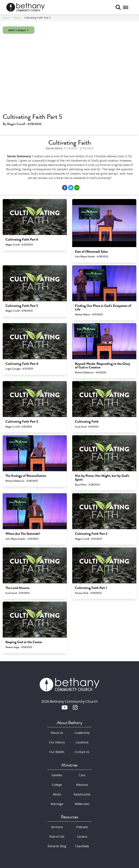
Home (6, 18)
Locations (82, 742)
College (57, 785)
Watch (17, 18)
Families (57, 775)
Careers (82, 837)
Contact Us (82, 752)
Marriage (57, 804)
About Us (57, 733)
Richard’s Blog (57, 846)
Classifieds (82, 846)
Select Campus (19, 30)
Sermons (57, 827)
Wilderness (82, 804)
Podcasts (82, 827)
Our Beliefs (57, 752)
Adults (57, 794)
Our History (57, 742)
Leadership (82, 733)
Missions (82, 785)
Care (82, 775)
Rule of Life (57, 837)
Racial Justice (82, 794)
